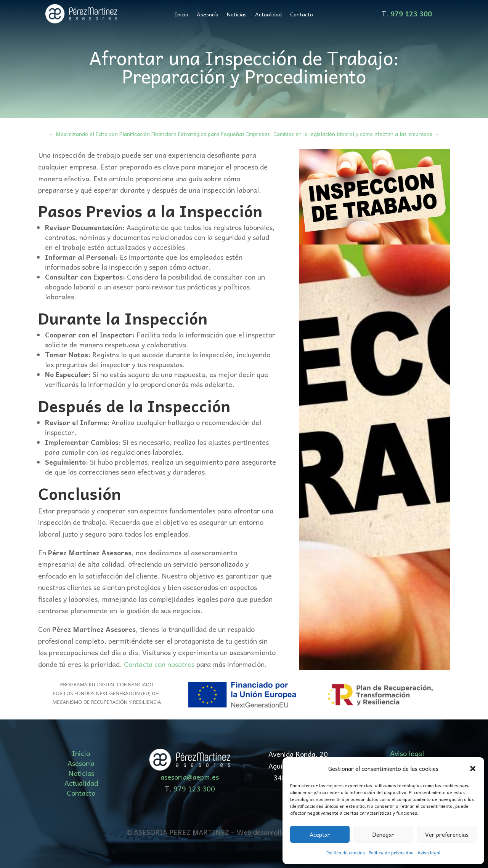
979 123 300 (194, 789)
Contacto (302, 15)
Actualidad (268, 15)
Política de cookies (346, 852)
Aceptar (320, 834)
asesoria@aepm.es (190, 777)
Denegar (383, 834)
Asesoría (208, 15)
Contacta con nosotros (159, 664)
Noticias (237, 15)
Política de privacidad (391, 852)
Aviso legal (429, 852)
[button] (473, 769)
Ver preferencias (447, 834)
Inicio (181, 15)
